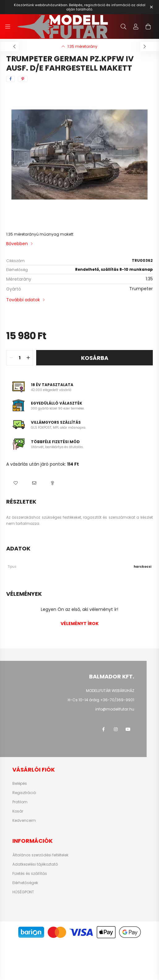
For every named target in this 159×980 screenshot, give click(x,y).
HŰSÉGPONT (23, 892)
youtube (128, 729)
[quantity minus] (11, 358)
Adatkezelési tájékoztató (35, 864)
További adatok (23, 300)
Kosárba (95, 358)
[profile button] (136, 27)
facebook (103, 729)
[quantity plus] (28, 358)
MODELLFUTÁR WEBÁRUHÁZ (110, 691)
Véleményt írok (80, 624)
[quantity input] (20, 358)
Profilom (20, 802)
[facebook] (11, 79)
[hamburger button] (8, 27)
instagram (116, 729)
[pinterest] (23, 79)
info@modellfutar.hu (115, 709)
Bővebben (17, 244)
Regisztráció (24, 793)
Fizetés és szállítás (30, 874)
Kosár (18, 811)
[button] (15, 483)
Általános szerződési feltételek (40, 855)
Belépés (20, 784)
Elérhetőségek (25, 883)
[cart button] (148, 27)
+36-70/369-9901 (117, 700)
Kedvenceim (24, 821)
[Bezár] (151, 7)
